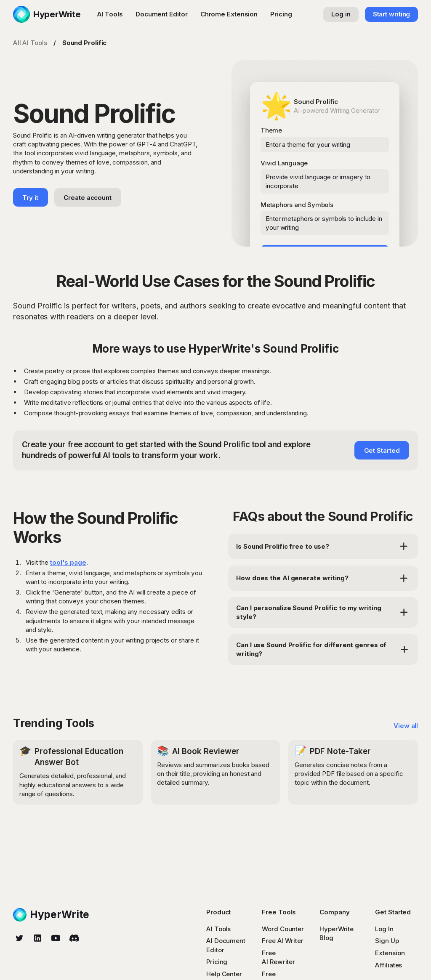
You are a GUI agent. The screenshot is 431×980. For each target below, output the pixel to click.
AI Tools (110, 14)
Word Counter (283, 929)
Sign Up (387, 941)
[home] (47, 14)
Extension (390, 953)
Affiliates (388, 965)
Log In (384, 929)
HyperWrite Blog (337, 933)
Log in (341, 14)
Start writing (392, 14)
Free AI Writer (283, 941)
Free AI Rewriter (278, 957)
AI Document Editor (226, 945)
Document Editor (162, 14)
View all (406, 726)
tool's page (68, 562)
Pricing (281, 14)
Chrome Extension (229, 14)
